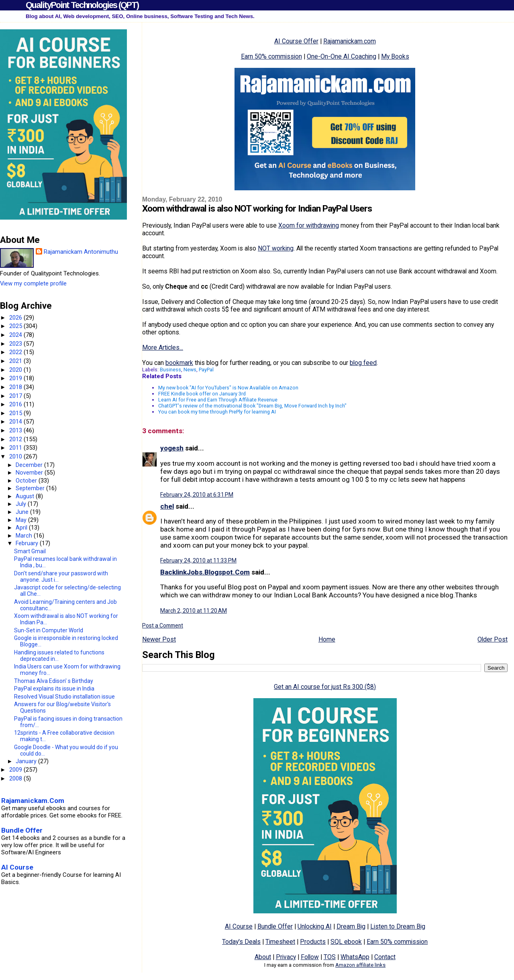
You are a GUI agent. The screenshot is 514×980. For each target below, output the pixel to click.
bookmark (179, 363)
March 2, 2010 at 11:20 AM (194, 611)
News (190, 370)
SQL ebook (346, 942)
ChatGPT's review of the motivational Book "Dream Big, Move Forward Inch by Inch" (252, 406)
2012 (16, 439)
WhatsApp (355, 957)
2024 (16, 335)
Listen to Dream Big (398, 926)
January (27, 761)
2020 (16, 370)
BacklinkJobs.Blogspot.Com (205, 572)
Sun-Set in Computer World (49, 630)
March (25, 536)
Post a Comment (163, 625)
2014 (16, 422)
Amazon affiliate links (360, 965)
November (30, 473)
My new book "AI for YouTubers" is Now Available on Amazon (228, 388)
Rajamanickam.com (350, 41)
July (22, 504)
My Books (395, 56)
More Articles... (163, 347)
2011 (16, 448)
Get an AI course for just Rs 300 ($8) (325, 687)
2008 (16, 778)
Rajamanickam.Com (33, 801)
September (31, 488)
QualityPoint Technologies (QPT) (82, 5)
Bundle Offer (275, 926)
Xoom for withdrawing (309, 225)
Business (170, 370)
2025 (16, 326)
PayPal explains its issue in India (54, 689)
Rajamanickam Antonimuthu (81, 252)
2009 (16, 770)
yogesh (172, 448)
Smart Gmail (30, 551)
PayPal (206, 370)
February (28, 543)
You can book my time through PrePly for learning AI (217, 412)
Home (327, 639)
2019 (16, 378)
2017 (16, 396)
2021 (16, 361)
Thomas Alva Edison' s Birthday (54, 681)
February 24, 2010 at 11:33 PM (198, 560)
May (22, 520)
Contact (385, 957)
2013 (16, 430)
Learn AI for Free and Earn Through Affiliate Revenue (218, 400)
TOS (330, 957)
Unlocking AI (315, 926)
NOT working (276, 248)
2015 (16, 413)
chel (167, 506)
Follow (310, 957)
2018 (16, 387)
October (27, 481)
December (30, 465)
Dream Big (351, 926)
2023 (16, 344)
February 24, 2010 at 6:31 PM (197, 495)
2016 (16, 404)
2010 (16, 456)
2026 (16, 318)
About (263, 957)
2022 (16, 352)
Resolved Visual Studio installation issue (64, 697)
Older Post (493, 639)
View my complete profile (33, 283)
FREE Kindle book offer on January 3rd (202, 394)
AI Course (239, 926)
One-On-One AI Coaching (342, 56)
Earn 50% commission (271, 56)
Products (313, 942)
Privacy (286, 957)
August (26, 496)
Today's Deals (241, 942)
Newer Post (159, 639)
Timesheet (280, 942)
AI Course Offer (296, 41)
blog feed (363, 363)
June (23, 512)
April (22, 528)
